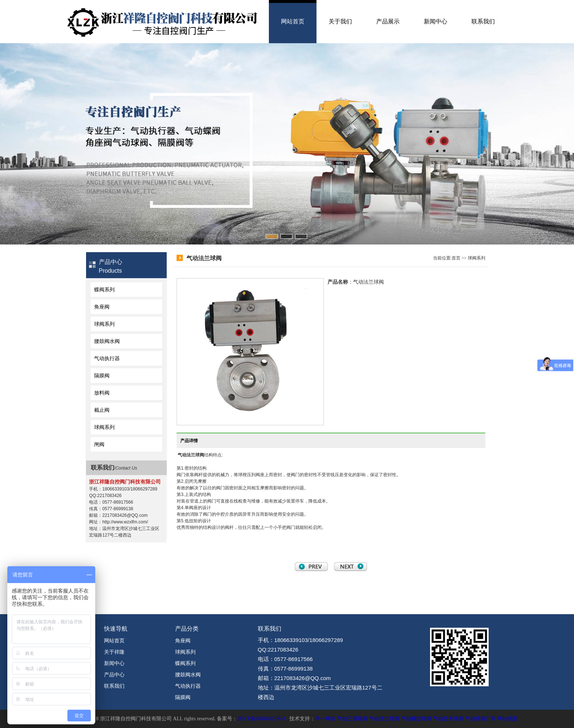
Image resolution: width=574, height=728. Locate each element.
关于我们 (340, 21)
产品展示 (388, 21)
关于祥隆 (114, 652)
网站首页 (293, 21)
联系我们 (483, 21)
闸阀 (99, 444)
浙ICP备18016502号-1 (261, 719)
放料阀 (102, 393)
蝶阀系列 (104, 290)
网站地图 (507, 719)
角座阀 (102, 307)
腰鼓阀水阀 (107, 341)
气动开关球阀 (448, 719)
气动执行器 (107, 358)
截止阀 (102, 410)
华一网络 (325, 719)
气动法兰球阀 (191, 455)
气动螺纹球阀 (416, 719)
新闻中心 (436, 21)
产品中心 (114, 675)
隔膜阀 (102, 376)
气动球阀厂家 (481, 719)
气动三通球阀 (352, 719)
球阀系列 (104, 324)
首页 (456, 258)
